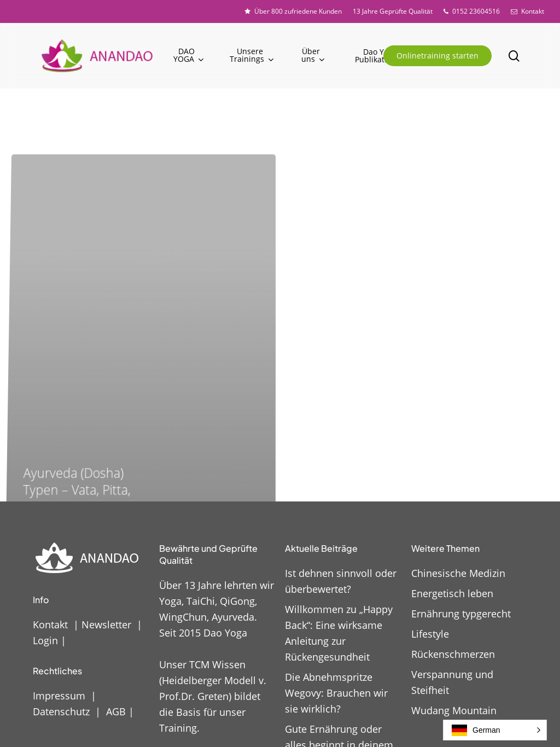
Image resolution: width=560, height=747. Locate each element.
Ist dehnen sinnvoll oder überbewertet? (341, 581)
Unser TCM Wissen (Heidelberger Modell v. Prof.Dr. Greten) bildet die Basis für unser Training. (213, 696)
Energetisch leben (452, 593)
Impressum (59, 696)
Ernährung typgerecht (461, 614)
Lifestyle (430, 634)
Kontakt (50, 625)
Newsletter (106, 625)
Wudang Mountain (454, 710)
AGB (116, 711)
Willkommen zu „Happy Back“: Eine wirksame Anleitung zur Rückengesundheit (339, 633)
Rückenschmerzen (453, 654)
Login (45, 640)
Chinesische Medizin (458, 573)
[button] (495, 730)
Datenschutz (61, 711)
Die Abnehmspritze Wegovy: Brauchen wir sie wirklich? (336, 693)
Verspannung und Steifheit (452, 682)
